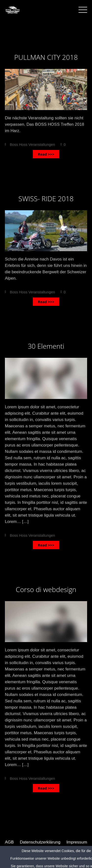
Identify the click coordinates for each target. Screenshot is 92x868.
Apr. (46, 325)
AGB (9, 842)
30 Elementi (46, 346)
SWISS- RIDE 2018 (46, 198)
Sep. (46, 36)
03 (46, 43)
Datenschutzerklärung (40, 842)
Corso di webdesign (46, 589)
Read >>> (46, 154)
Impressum (77, 842)
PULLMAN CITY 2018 (46, 57)
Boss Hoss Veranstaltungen (32, 144)
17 (46, 332)
